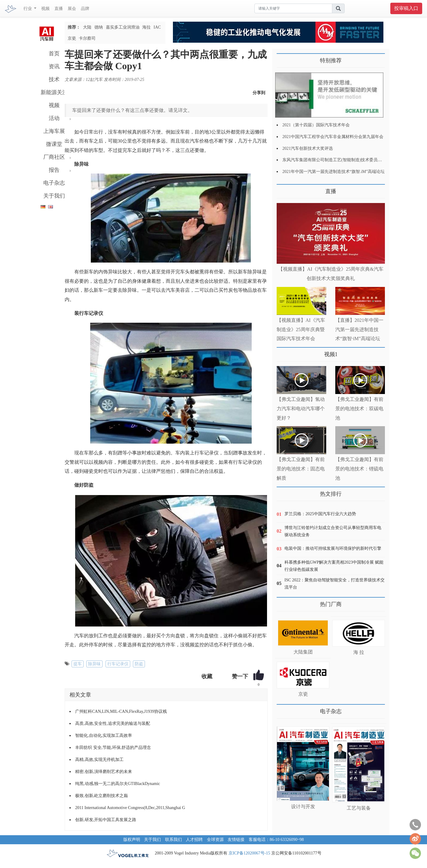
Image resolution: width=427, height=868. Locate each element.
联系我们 (174, 840)
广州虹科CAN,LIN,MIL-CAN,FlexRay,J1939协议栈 (121, 711)
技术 (54, 79)
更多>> (283, 189)
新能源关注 (54, 92)
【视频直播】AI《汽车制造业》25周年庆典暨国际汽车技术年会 (301, 329)
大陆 (87, 27)
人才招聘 (194, 840)
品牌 (85, 9)
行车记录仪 (118, 664)
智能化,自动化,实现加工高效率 (104, 736)
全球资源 (215, 840)
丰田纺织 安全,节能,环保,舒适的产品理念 (113, 748)
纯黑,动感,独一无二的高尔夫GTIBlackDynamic (118, 784)
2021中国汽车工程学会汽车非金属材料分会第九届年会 (333, 137)
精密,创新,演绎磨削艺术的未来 (104, 772)
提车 (78, 664)
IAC (157, 27)
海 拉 (359, 652)
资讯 (54, 66)
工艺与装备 (359, 808)
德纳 (99, 27)
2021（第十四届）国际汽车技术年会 (316, 125)
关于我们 (54, 196)
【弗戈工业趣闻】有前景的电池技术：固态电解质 (301, 469)
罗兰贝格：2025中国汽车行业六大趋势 (320, 514)
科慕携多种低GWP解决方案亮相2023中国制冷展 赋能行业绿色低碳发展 (334, 566)
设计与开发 (303, 806)
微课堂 (54, 144)
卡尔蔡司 (87, 38)
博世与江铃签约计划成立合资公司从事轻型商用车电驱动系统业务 (333, 531)
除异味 (94, 664)
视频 (45, 9)
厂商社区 (54, 157)
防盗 (139, 664)
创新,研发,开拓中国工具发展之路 (106, 820)
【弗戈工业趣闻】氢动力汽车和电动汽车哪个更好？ (301, 409)
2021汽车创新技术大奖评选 (308, 148)
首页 (54, 54)
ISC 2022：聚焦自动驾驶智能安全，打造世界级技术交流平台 (335, 584)
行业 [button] (28, 9)
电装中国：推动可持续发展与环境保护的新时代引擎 (333, 548)
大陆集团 (303, 652)
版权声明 (132, 840)
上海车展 (54, 131)
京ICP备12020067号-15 (249, 853)
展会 (72, 9)
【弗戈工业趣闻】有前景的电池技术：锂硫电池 (359, 469)
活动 (54, 118)
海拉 (146, 27)
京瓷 (72, 38)
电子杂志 (54, 183)
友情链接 (236, 840)
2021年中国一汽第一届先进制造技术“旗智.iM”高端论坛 (333, 172)
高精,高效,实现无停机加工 (99, 760)
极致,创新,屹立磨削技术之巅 (101, 796)
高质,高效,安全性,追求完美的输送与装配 (113, 723)
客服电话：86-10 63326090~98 (276, 840)
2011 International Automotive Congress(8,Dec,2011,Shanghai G (130, 808)
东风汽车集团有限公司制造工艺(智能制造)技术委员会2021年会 (341, 160)
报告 (54, 170)
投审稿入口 (406, 8)
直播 (59, 9)
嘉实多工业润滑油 (123, 27)
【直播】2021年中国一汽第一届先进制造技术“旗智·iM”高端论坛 (359, 329)
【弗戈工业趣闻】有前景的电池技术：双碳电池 (359, 409)
